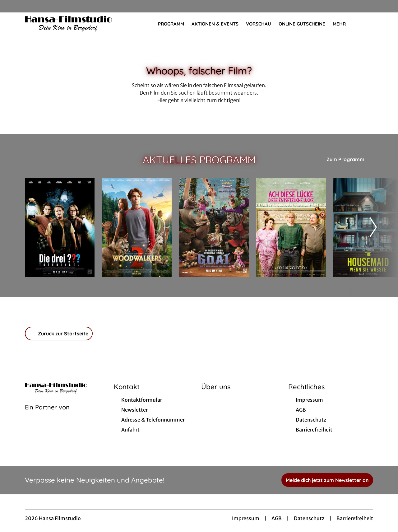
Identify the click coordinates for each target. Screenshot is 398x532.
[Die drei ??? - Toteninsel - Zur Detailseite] (60, 228)
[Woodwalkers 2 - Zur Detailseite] (137, 228)
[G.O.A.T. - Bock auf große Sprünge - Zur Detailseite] (214, 228)
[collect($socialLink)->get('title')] (11, 6)
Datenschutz (309, 518)
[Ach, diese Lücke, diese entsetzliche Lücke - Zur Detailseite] (291, 228)
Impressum (246, 518)
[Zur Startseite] (68, 24)
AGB (277, 518)
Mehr (343, 24)
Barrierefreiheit (355, 518)
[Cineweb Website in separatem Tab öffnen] (47, 415)
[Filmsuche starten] (367, 24)
